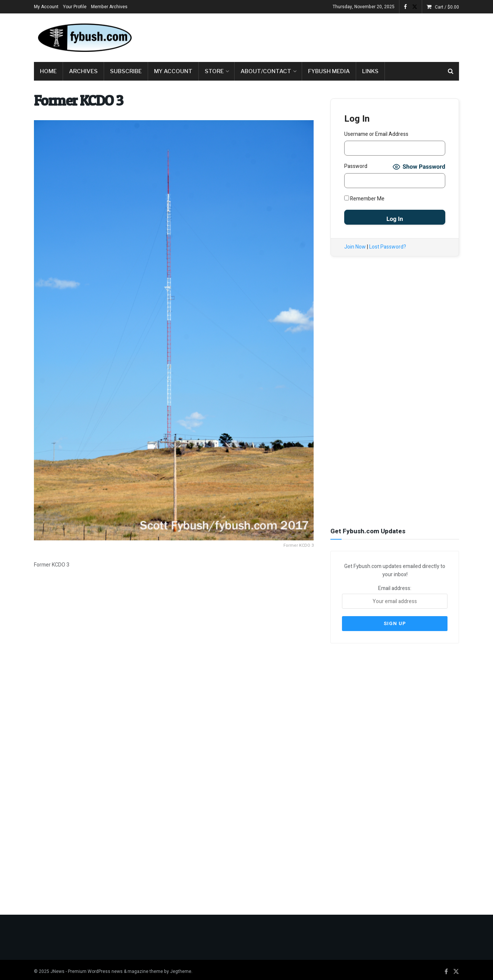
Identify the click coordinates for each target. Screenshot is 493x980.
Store (214, 71)
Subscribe (126, 71)
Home (48, 71)
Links (370, 71)
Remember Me (364, 199)
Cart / (447, 7)
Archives (83, 71)
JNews (57, 968)
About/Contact (266, 71)
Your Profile (75, 7)
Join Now (355, 247)
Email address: (395, 596)
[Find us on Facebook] (446, 968)
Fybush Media (329, 71)
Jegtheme (181, 968)
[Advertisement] (323, 36)
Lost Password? (388, 247)
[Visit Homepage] (84, 38)
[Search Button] (451, 71)
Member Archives (109, 7)
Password (356, 166)
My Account (46, 7)
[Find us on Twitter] (456, 968)
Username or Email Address (376, 134)
